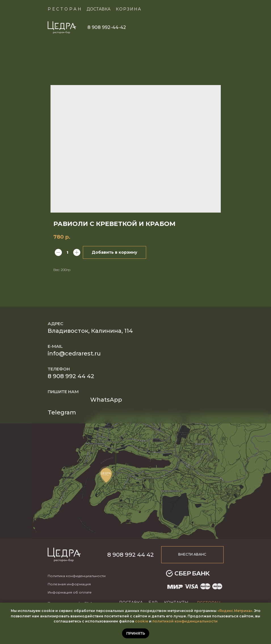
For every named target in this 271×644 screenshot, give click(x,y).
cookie (142, 621)
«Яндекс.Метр (231, 611)
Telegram (62, 412)
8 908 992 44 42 (71, 376)
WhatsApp (106, 400)
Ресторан (65, 9)
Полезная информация (69, 584)
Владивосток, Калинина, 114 (90, 331)
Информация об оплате (70, 592)
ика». (248, 611)
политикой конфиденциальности (185, 621)
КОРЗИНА (129, 9)
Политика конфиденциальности (77, 576)
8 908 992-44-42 (107, 27)
